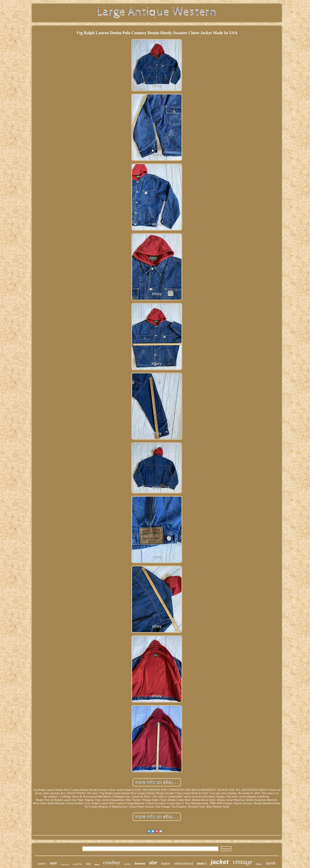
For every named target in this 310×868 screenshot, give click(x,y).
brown (140, 863)
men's (202, 863)
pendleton (78, 864)
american (65, 864)
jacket (220, 862)
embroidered (184, 863)
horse (259, 864)
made (97, 864)
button (166, 863)
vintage (242, 862)
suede (271, 863)
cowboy (112, 862)
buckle (128, 864)
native (42, 864)
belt (88, 864)
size (153, 862)
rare (53, 863)
